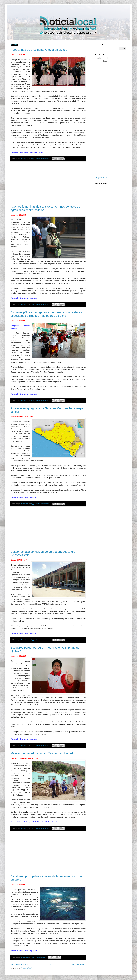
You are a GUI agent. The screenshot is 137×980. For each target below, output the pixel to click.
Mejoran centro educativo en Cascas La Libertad (42, 753)
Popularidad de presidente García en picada (39, 50)
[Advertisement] (48, 183)
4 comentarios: (41, 957)
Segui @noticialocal (101, 178)
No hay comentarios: (43, 159)
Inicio (50, 964)
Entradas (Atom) (26, 968)
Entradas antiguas (79, 964)
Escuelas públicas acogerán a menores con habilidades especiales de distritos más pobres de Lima (46, 314)
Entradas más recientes (19, 964)
